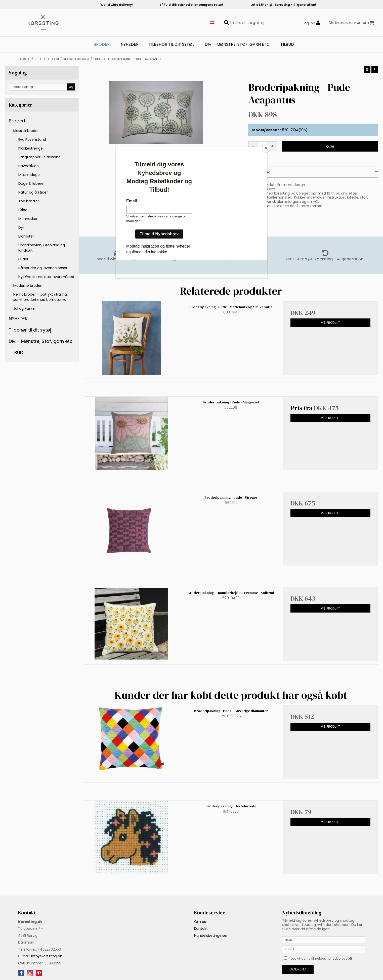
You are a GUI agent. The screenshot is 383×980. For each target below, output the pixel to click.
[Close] (266, 148)
